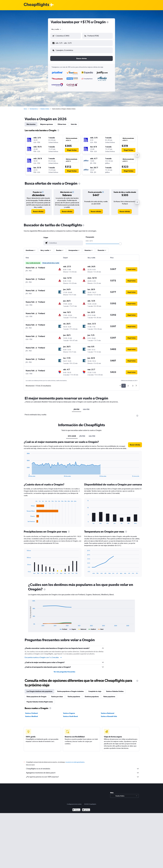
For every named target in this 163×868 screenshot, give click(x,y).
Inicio (25, 107)
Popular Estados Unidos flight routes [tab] (40, 700)
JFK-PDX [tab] (77, 407)
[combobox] (56, 29)
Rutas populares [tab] (109, 695)
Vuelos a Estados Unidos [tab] (115, 690)
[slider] (120, 242)
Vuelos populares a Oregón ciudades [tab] (70, 690)
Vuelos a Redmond (108, 711)
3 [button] (133, 384)
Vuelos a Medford (31, 715)
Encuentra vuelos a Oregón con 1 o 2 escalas (43, 656)
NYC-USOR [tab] (72, 434)
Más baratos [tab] (31, 122)
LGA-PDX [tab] (86, 407)
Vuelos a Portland (31, 711)
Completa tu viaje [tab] (95, 690)
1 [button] (124, 384)
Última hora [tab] (62, 122)
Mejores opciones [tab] (47, 122)
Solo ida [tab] (74, 122)
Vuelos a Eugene (69, 711)
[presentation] (108, 22)
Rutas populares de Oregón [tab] (37, 695)
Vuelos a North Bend (70, 715)
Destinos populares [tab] (92, 695)
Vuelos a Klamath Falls (109, 715)
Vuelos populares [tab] (74, 695)
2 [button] (128, 384)
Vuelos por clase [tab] (57, 695)
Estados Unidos (45, 107)
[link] (38, 210)
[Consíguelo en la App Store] (86, 811)
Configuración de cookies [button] (74, 805)
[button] (65, 43)
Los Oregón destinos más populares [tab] (39, 690)
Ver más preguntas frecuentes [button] (64, 670)
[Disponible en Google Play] (76, 811)
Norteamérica (34, 107)
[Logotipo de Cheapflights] (36, 5)
